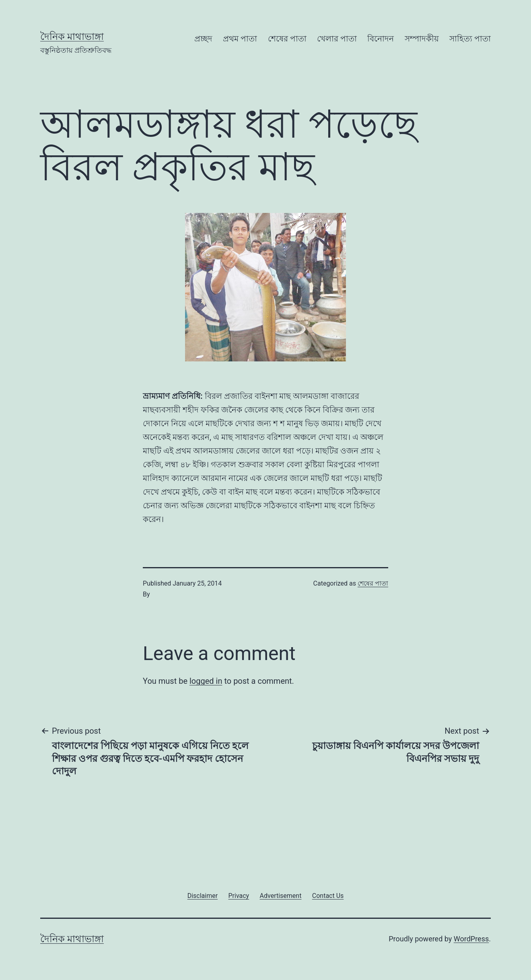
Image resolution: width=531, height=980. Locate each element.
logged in (206, 681)
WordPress (471, 939)
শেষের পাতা (287, 39)
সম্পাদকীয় (422, 39)
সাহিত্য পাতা (470, 39)
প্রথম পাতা (240, 39)
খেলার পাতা (337, 39)
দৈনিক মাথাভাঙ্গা (72, 37)
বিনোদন (381, 39)
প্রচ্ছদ (203, 39)
